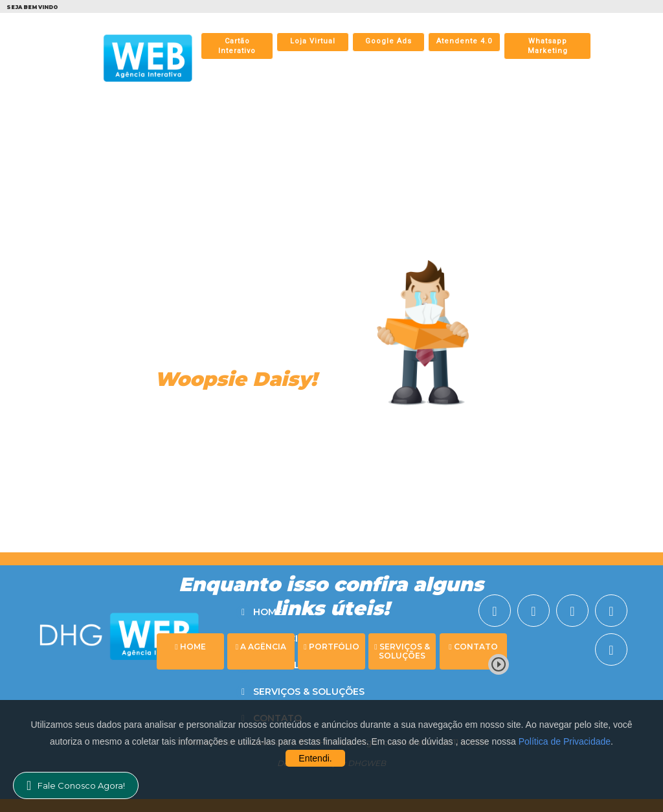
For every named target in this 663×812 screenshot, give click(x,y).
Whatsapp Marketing (548, 46)
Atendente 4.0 (464, 41)
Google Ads (388, 41)
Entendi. (315, 758)
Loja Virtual (313, 41)
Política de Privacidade (565, 741)
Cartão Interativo (237, 46)
